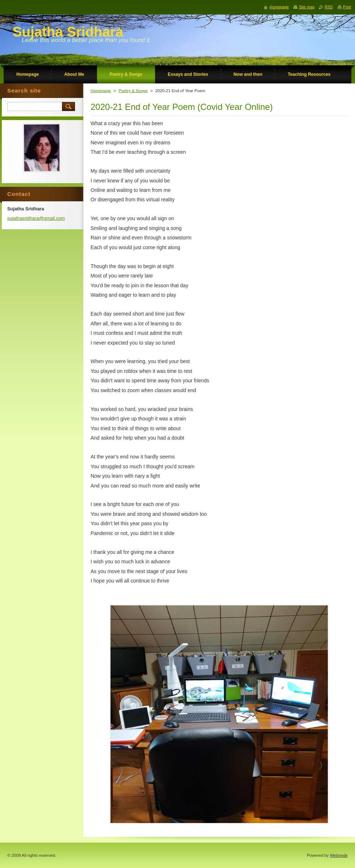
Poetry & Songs (133, 91)
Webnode (339, 855)
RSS (329, 7)
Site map (307, 7)
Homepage (101, 91)
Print (347, 7)
